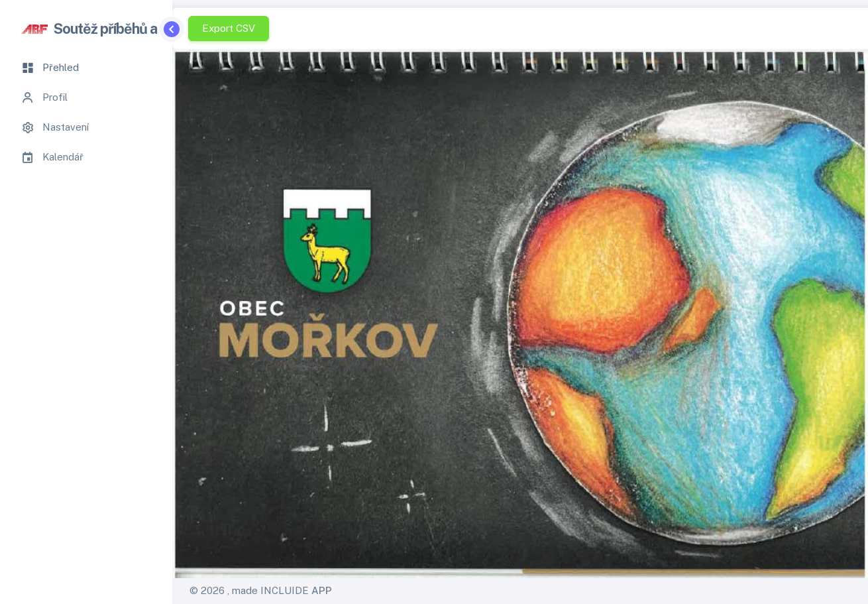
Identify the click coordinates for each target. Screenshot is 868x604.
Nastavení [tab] (55, 127)
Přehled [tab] (50, 68)
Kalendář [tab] (52, 157)
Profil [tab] (44, 97)
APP (322, 590)
